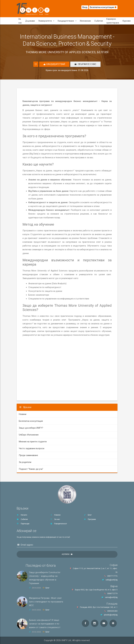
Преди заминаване (28, 455)
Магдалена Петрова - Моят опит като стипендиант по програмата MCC (46, 602)
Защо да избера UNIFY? (31, 428)
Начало (22, 515)
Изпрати (66, 554)
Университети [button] (46, 21)
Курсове (127, 21)
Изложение (85, 21)
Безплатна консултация (103, 7)
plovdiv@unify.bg (111, 615)
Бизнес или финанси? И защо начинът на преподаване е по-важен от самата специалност (45, 624)
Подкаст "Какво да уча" (31, 469)
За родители (25, 462)
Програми (90, 519)
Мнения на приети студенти (33, 442)
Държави (30, 21)
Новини (23, 414)
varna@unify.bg (111, 597)
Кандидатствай (54, 64)
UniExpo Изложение (29, 435)
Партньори (23, 524)
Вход (85, 7)
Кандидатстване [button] (67, 21)
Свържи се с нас (85, 64)
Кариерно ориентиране (113, 21)
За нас (20, 21)
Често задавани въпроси (32, 448)
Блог (88, 515)
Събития (99, 21)
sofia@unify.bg (112, 580)
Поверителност (59, 524)
